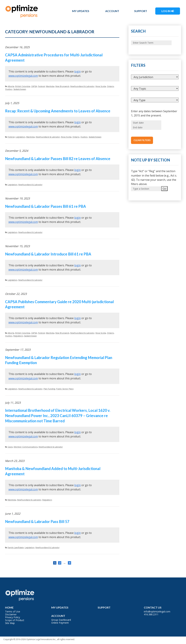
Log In (166, 11)
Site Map (10, 623)
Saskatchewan (20, 89)
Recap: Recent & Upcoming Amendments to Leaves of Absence (58, 111)
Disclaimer (11, 614)
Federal (41, 86)
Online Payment (60, 623)
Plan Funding (49, 389)
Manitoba (50, 86)
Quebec (9, 89)
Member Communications (26, 447)
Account (112, 11)
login (78, 71)
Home (9, 607)
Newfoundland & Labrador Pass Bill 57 (37, 522)
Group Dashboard (61, 620)
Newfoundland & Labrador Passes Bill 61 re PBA (46, 206)
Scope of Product (15, 620)
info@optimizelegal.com (157, 611)
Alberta (11, 86)
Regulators (18, 336)
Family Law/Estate (16, 548)
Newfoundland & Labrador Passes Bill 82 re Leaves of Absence (58, 159)
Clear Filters (142, 140)
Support (141, 11)
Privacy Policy (13, 617)
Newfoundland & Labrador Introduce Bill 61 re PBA (48, 254)
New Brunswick (62, 86)
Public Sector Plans (65, 389)
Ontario (110, 86)
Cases (10, 447)
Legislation (20, 137)
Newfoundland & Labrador (82, 86)
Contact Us (153, 607)
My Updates (81, 11)
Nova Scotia (101, 86)
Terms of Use (13, 611)
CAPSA (34, 86)
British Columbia (23, 86)
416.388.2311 (151, 614)
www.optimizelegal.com (23, 76)
